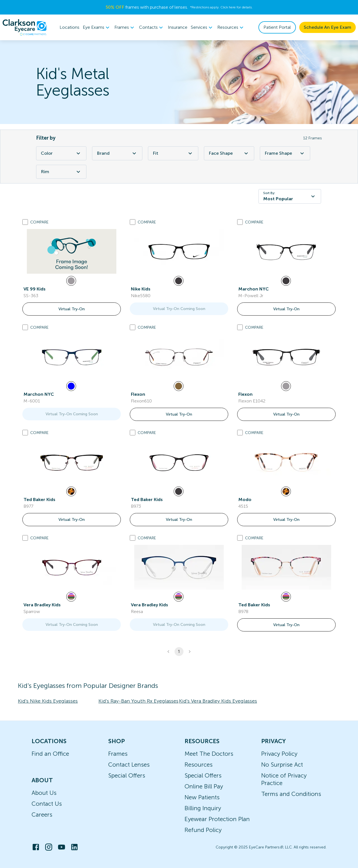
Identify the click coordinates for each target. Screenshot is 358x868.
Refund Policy (203, 830)
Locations (70, 27)
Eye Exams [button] (97, 27)
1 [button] (179, 652)
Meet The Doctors (209, 754)
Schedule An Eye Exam (328, 27)
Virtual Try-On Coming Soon (179, 309)
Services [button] (202, 27)
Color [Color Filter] (61, 153)
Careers (42, 815)
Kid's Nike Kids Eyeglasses (48, 701)
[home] (25, 27)
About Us (44, 793)
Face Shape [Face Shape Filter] (229, 153)
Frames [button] (125, 27)
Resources (199, 765)
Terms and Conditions (291, 794)
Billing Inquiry (203, 808)
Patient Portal (277, 27)
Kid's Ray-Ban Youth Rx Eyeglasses (138, 701)
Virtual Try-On (72, 309)
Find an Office (50, 754)
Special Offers (127, 775)
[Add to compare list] (25, 222)
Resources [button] (231, 27)
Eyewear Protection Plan (217, 819)
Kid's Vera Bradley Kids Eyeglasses (218, 701)
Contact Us (47, 804)
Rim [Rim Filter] (61, 172)
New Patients (202, 797)
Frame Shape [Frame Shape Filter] (285, 153)
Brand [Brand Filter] (117, 153)
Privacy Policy (279, 754)
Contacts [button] (152, 27)
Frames (118, 754)
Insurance (178, 27)
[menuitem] (97, 28)
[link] (72, 251)
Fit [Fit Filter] (173, 153)
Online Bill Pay (204, 786)
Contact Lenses (129, 765)
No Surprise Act (282, 765)
